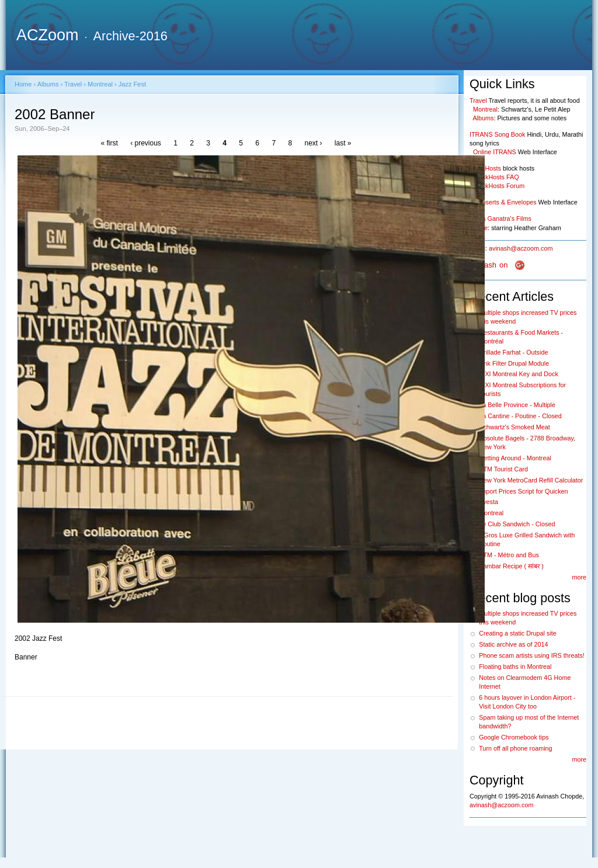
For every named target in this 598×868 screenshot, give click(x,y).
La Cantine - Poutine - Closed (520, 416)
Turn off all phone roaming (515, 748)
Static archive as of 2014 (513, 644)
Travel (73, 84)
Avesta (489, 502)
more (579, 577)
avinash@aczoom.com (521, 248)
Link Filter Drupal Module (514, 363)
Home (23, 84)
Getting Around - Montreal (515, 458)
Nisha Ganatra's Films (500, 218)
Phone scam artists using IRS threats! (532, 655)
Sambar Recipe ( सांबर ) (511, 566)
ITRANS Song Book (497, 134)
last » (343, 143)
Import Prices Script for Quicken (523, 491)
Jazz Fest (132, 84)
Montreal (100, 84)
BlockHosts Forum (499, 186)
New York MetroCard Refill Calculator (531, 480)
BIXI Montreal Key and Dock (519, 374)
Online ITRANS (495, 152)
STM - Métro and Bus (509, 555)
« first (109, 143)
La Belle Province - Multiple (517, 405)
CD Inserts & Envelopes (503, 202)
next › (313, 143)
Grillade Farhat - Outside (513, 352)
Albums (48, 84)
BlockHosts (485, 168)
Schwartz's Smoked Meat (514, 427)
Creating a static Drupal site (518, 633)
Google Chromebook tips (514, 737)
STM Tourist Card (503, 469)
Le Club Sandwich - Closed (517, 524)
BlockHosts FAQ (496, 177)
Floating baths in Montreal (515, 666)
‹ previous (146, 143)
